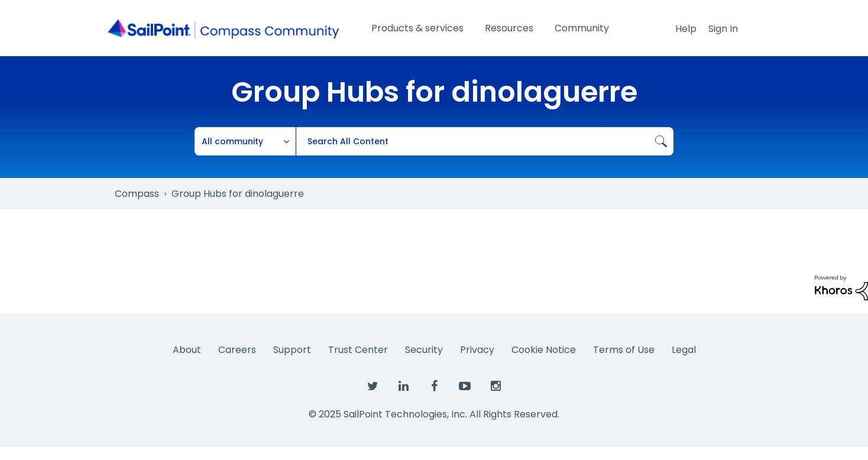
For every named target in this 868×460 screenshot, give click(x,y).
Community (582, 28)
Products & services (417, 28)
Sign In (723, 29)
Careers (237, 350)
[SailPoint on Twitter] (373, 387)
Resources (509, 28)
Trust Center (358, 350)
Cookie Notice (544, 350)
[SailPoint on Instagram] (495, 387)
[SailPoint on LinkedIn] (403, 387)
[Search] (485, 141)
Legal (684, 350)
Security (424, 350)
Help (686, 29)
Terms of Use (624, 350)
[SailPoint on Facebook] (434, 387)
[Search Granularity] (245, 141)
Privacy (477, 350)
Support (292, 350)
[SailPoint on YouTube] (465, 387)
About (187, 350)
